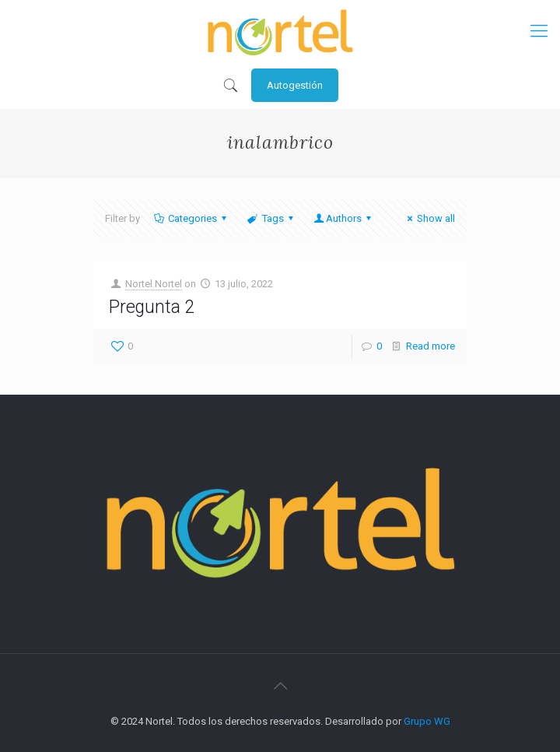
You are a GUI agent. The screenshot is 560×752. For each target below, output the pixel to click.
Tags (271, 218)
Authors (344, 218)
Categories (191, 218)
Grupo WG (427, 721)
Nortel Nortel (154, 284)
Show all (429, 218)
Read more (430, 346)
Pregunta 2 (152, 307)
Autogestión (295, 85)
